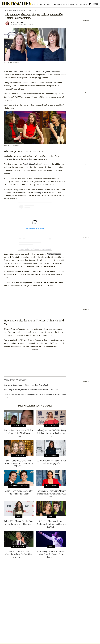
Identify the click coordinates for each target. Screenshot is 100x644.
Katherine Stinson (19, 22)
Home (6, 10)
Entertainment (38, 4)
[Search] (90, 4)
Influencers (63, 4)
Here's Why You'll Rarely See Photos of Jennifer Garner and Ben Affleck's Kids (31, 390)
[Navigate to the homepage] (17, 4)
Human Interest (73, 4)
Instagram (40, 193)
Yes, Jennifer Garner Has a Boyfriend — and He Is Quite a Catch (26, 385)
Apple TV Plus (32, 10)
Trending (55, 4)
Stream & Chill (22, 10)
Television (47, 4)
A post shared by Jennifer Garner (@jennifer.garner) (35, 249)
